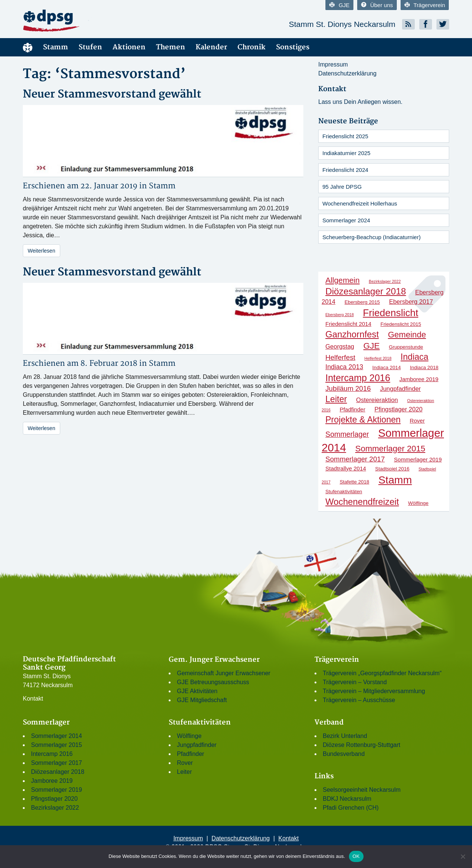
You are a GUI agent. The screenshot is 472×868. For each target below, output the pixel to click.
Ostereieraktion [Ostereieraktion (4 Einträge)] (377, 400)
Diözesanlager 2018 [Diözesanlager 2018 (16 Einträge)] (366, 291)
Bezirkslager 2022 (55, 808)
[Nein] (463, 856)
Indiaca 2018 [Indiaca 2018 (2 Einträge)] (424, 367)
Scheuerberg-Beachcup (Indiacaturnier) (372, 237)
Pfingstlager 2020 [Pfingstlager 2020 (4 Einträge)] (398, 409)
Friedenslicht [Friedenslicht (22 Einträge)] (390, 313)
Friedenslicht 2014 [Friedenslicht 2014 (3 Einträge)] (348, 324)
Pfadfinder (191, 754)
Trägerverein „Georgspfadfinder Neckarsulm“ (382, 673)
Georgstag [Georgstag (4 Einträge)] (340, 346)
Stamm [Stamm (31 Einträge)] (395, 480)
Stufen (90, 47)
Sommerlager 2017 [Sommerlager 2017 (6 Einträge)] (355, 459)
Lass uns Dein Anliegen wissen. (360, 102)
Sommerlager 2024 (346, 220)
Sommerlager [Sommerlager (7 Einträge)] (347, 434)
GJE (339, 5)
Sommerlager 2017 (56, 763)
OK (356, 856)
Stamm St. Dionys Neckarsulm (342, 24)
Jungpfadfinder (197, 745)
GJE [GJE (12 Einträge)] (372, 346)
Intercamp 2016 (52, 754)
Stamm (56, 47)
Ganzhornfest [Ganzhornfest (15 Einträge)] (352, 334)
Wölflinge (189, 736)
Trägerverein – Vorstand (355, 682)
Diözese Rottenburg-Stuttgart (361, 745)
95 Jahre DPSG (342, 187)
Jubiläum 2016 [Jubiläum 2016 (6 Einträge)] (348, 388)
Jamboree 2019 (52, 781)
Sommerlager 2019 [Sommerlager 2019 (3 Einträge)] (418, 459)
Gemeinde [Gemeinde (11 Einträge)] (407, 335)
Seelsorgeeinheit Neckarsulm (362, 790)
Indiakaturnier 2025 (346, 153)
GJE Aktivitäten (197, 691)
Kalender (211, 47)
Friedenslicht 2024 (345, 170)
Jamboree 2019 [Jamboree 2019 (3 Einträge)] (419, 379)
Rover (185, 763)
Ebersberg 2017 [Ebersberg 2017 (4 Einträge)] (411, 302)
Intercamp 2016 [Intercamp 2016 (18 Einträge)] (358, 378)
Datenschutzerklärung (347, 73)
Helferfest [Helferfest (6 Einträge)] (340, 357)
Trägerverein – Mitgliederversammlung (374, 691)
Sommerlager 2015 (56, 745)
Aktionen (129, 47)
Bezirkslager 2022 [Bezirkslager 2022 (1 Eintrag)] (385, 281)
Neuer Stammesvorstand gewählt (112, 94)
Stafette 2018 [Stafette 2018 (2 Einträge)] (354, 482)
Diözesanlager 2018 (58, 772)
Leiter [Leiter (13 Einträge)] (336, 399)
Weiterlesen (42, 251)
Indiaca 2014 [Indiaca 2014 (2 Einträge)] (387, 367)
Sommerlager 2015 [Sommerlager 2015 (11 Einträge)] (390, 449)
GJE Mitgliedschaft (202, 700)
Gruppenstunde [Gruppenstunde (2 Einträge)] (406, 347)
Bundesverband (344, 754)
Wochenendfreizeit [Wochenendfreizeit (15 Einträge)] (362, 502)
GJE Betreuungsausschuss (213, 682)
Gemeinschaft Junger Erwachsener (224, 673)
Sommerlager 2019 (56, 790)
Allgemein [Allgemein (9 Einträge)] (343, 280)
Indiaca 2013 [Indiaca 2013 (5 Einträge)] (344, 367)
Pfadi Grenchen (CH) (351, 808)
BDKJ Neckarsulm (347, 799)
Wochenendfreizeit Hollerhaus (360, 203)
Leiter (184, 772)
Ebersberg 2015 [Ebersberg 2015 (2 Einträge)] (362, 302)
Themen (171, 47)
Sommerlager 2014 (56, 736)
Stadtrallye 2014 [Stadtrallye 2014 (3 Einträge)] (346, 468)
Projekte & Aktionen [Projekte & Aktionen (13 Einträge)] (363, 420)
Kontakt (33, 699)
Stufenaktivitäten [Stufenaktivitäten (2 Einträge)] (344, 492)
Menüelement (28, 47)
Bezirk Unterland (345, 736)
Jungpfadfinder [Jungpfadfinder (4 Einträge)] (400, 389)
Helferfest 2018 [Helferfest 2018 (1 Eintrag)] (378, 358)
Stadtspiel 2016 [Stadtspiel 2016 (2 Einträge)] (392, 469)
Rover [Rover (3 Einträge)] (417, 421)
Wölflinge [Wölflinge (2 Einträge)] (418, 503)
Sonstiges (293, 47)
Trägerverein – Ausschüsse (359, 700)
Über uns (377, 5)
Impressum (333, 64)
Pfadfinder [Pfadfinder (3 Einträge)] (353, 409)
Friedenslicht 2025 (345, 136)
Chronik (252, 47)
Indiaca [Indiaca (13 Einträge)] (414, 357)
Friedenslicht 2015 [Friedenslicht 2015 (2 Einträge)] (401, 324)
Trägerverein (425, 5)
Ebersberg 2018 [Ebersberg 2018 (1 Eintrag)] (340, 315)
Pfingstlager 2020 (54, 799)
